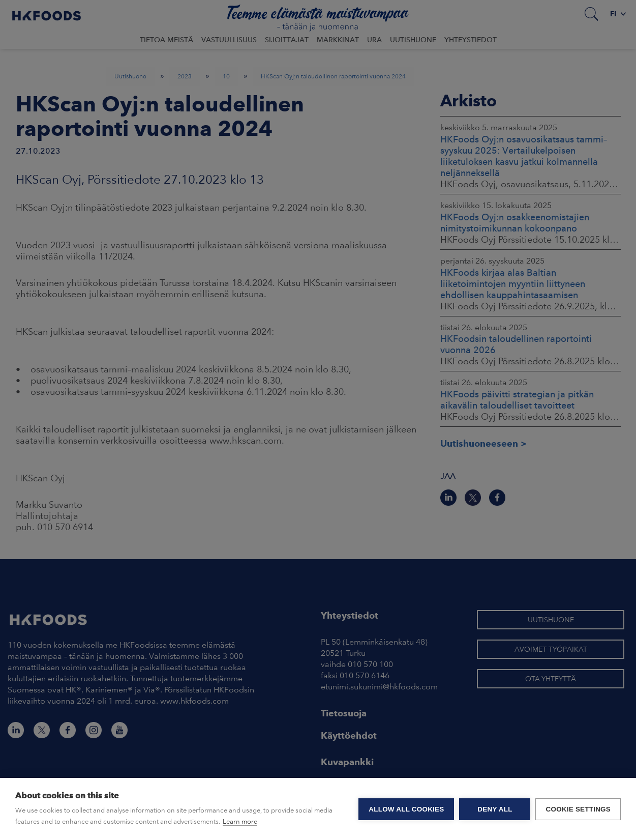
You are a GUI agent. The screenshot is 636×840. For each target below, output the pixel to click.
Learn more (240, 821)
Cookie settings (578, 809)
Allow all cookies (406, 809)
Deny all (495, 809)
